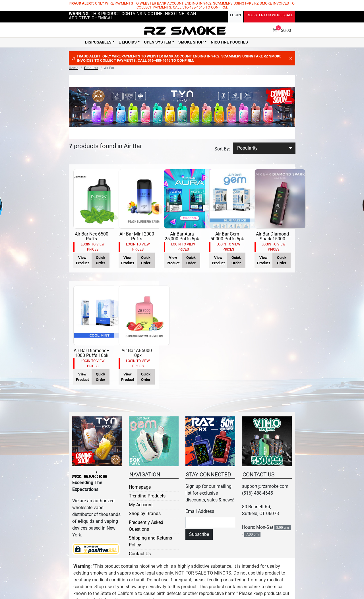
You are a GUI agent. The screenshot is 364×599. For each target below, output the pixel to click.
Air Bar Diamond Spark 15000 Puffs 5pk (272, 239)
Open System (158, 42)
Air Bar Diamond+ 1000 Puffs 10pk (91, 353)
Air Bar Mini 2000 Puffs (137, 236)
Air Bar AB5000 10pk (137, 353)
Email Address (200, 511)
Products (91, 68)
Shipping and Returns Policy (150, 541)
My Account (141, 505)
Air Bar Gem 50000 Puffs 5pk (227, 236)
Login (235, 15)
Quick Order (101, 260)
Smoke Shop (191, 42)
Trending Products (147, 496)
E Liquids (128, 42)
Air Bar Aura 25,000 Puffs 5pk (182, 236)
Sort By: (222, 149)
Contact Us (140, 554)
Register (270, 15)
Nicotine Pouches (229, 42)
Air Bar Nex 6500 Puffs (92, 236)
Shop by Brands (145, 514)
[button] (288, 103)
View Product (82, 260)
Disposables (98, 42)
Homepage (140, 487)
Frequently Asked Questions (146, 526)
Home (74, 68)
